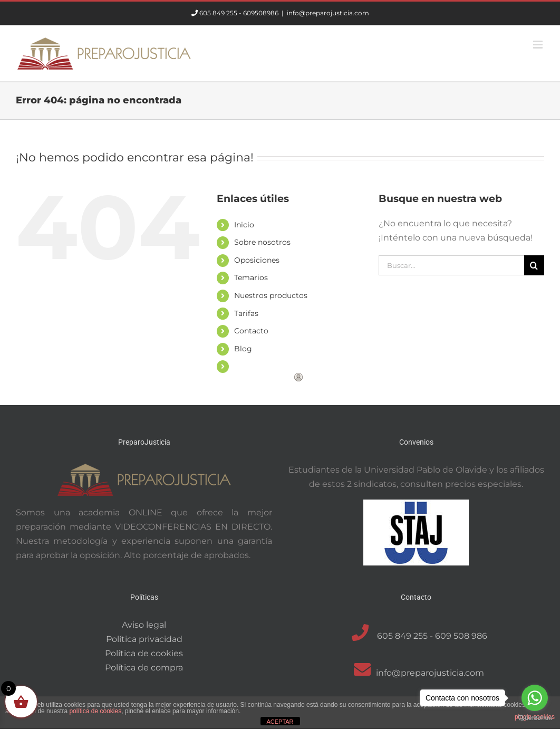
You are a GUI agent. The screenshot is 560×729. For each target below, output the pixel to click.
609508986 (261, 13)
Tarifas (246, 313)
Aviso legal (144, 625)
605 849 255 (218, 13)
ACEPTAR (280, 722)
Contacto (251, 331)
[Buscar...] (451, 265)
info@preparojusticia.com (328, 13)
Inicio (244, 225)
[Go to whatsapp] (535, 698)
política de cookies (95, 711)
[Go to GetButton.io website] (535, 718)
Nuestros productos (271, 295)
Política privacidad (144, 639)
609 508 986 (461, 636)
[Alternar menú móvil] (539, 45)
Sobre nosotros (262, 242)
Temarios (251, 277)
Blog (243, 349)
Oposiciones (257, 260)
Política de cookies (144, 653)
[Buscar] (534, 265)
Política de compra (144, 668)
